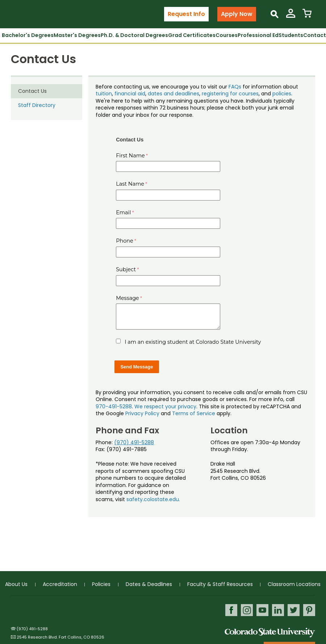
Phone (125, 241)
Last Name (130, 184)
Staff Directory (37, 105)
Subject (126, 269)
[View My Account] (291, 16)
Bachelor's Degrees (28, 35)
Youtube (262, 610)
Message (128, 298)
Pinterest (309, 610)
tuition (104, 94)
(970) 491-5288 (134, 442)
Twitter (294, 610)
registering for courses (230, 94)
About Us (16, 584)
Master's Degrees (77, 35)
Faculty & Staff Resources (220, 584)
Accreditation (60, 584)
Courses (227, 35)
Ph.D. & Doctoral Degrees (134, 35)
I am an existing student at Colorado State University (193, 342)
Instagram (247, 610)
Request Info (186, 14)
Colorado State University (270, 633)
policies (282, 94)
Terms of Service (194, 413)
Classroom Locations (294, 584)
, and (266, 94)
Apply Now (237, 14)
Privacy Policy (142, 413)
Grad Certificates (192, 35)
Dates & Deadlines (149, 584)
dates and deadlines (174, 94)
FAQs (235, 87)
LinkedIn (278, 610)
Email (123, 212)
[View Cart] (307, 16)
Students (291, 35)
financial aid (130, 94)
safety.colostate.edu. (153, 499)
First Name (130, 156)
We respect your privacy (165, 406)
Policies (101, 584)
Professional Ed (258, 35)
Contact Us (32, 91)
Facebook (231, 610)
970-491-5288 (114, 406)
